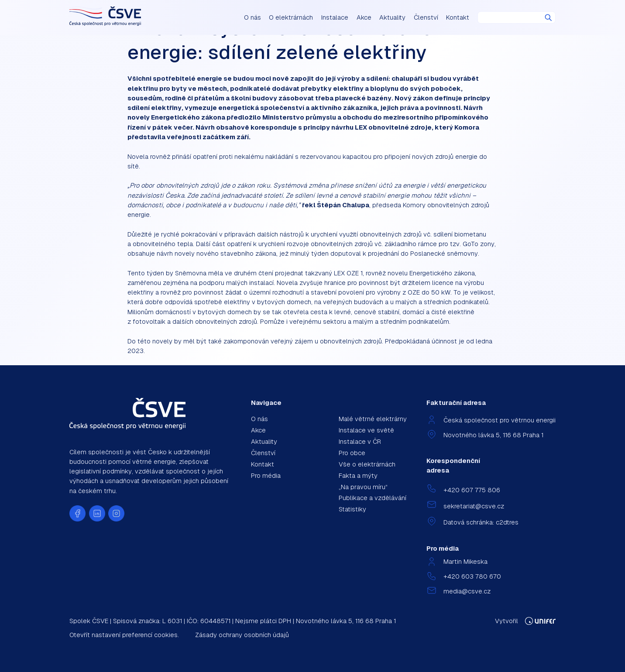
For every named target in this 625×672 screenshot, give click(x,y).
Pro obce (352, 453)
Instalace (335, 17)
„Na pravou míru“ (363, 487)
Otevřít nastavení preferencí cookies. (124, 635)
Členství (426, 17)
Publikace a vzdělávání (373, 498)
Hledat (548, 18)
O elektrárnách (291, 17)
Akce (364, 17)
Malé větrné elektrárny (373, 419)
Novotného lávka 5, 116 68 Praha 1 (493, 435)
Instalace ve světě (366, 430)
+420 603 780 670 (472, 576)
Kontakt (458, 17)
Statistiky (352, 509)
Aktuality (392, 17)
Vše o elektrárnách (367, 464)
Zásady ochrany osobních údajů (242, 635)
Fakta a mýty (358, 475)
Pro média (266, 475)
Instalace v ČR (360, 441)
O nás (252, 17)
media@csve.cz (467, 591)
